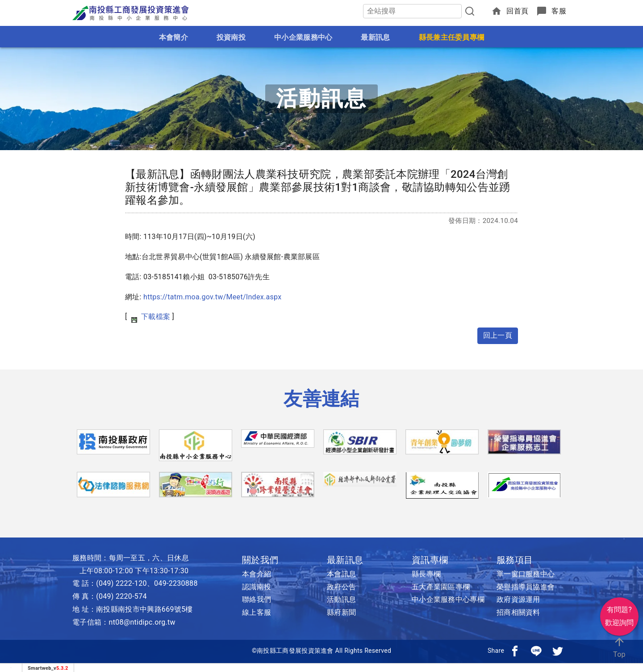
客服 (559, 11)
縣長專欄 (426, 574)
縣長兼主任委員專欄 (452, 37)
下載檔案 (156, 317)
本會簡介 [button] (173, 37)
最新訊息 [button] (375, 37)
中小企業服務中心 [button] (303, 37)
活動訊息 (341, 599)
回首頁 (517, 11)
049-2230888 (176, 583)
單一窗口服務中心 (526, 574)
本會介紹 (257, 574)
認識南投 (257, 587)
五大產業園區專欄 (441, 587)
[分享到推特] (558, 651)
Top (619, 647)
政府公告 (341, 587)
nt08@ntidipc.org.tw (142, 622)
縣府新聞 (341, 612)
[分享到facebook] (515, 651)
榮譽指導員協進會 (526, 587)
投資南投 (231, 37)
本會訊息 (341, 574)
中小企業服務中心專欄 (448, 599)
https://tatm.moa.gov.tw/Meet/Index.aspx (212, 297)
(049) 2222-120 (121, 583)
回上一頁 (498, 335)
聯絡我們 (257, 599)
